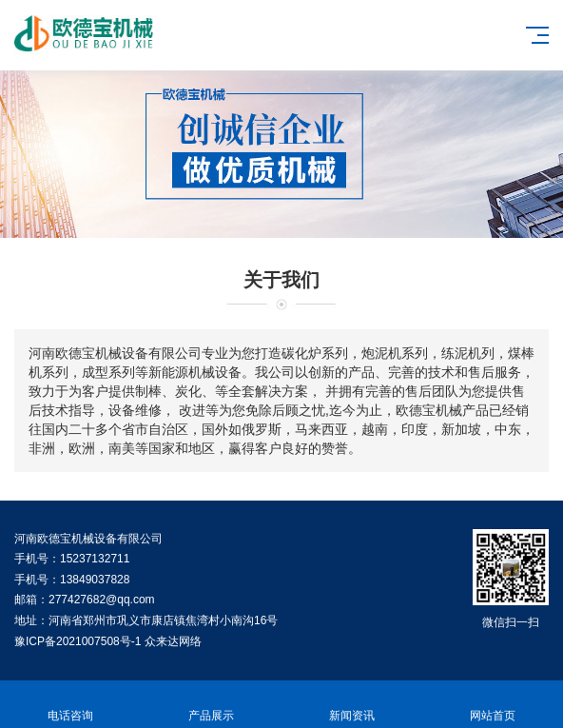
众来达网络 (173, 641)
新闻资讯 (352, 705)
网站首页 (493, 705)
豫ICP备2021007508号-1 (78, 641)
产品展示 (211, 705)
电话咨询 (70, 705)
